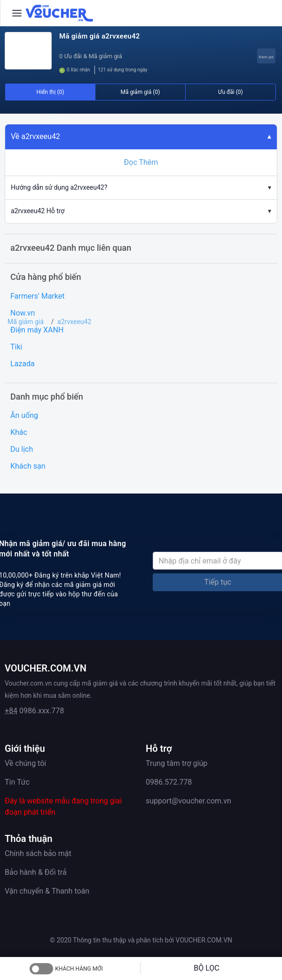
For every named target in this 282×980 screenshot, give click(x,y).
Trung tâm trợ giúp (176, 763)
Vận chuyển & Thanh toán (47, 891)
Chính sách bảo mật (38, 853)
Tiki (16, 347)
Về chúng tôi (25, 763)
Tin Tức (17, 782)
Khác (19, 432)
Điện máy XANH (37, 330)
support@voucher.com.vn (188, 801)
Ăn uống (24, 415)
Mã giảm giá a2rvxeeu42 (100, 36)
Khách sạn (28, 466)
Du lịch (22, 449)
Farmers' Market (37, 296)
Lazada (23, 364)
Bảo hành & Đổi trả (36, 872)
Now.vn (23, 313)
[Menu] (17, 13)
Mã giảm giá (26, 322)
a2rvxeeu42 (74, 322)
